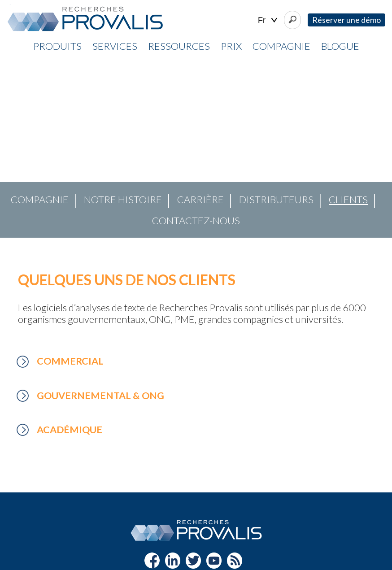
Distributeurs (276, 199)
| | (268, 20)
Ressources (179, 46)
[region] (196, 148)
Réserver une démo (346, 20)
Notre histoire (123, 199)
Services (115, 46)
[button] (14, 148)
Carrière (200, 199)
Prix (231, 46)
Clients (348, 199)
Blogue (340, 46)
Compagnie (281, 46)
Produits (57, 46)
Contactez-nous (196, 220)
